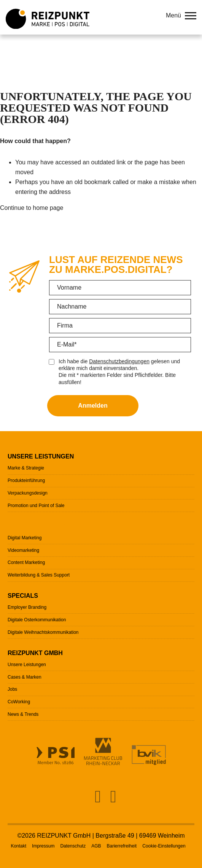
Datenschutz (73, 846)
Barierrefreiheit (122, 846)
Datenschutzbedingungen (119, 361)
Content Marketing (26, 562)
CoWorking (19, 702)
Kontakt (18, 846)
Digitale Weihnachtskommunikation (43, 632)
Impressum (43, 846)
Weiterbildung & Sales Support (39, 575)
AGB (96, 846)
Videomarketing (23, 550)
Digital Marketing (25, 538)
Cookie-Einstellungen (164, 846)
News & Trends (23, 714)
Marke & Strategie (26, 468)
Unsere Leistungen (41, 456)
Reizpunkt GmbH (35, 653)
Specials (23, 596)
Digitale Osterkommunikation (37, 620)
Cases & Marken (25, 677)
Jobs (12, 689)
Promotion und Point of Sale (36, 506)
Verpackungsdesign (28, 493)
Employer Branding (27, 607)
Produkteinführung (26, 480)
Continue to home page (32, 208)
